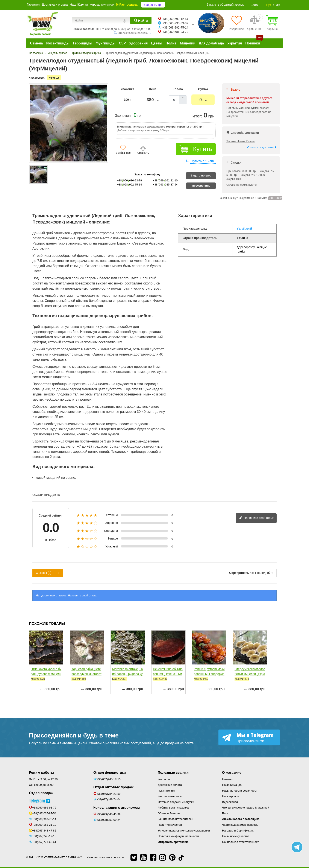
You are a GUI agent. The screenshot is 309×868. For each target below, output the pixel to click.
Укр (278, 5)
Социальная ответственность (241, 842)
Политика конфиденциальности (178, 836)
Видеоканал (230, 802)
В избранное (123, 153)
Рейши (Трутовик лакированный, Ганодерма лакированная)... (209, 674)
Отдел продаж (41, 793)
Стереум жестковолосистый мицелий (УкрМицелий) (250, 674)
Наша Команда (232, 785)
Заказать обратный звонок (225, 5)
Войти (254, 5)
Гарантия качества (170, 825)
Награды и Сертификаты (238, 831)
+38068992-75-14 (175, 27)
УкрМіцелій (244, 229)
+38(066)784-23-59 (109, 794)
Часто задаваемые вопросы (240, 825)
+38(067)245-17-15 (44, 836)
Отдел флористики (110, 773)
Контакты (164, 779)
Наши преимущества (236, 836)
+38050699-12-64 (175, 19)
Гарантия (33, 5)
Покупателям (166, 791)
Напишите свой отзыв (257, 518)
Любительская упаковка (173, 808)
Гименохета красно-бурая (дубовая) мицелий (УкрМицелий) (46, 674)
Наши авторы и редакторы (239, 791)
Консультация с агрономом (117, 808)
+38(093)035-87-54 (44, 813)
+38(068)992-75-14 (44, 819)
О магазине (232, 773)
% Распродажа (127, 5)
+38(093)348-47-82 (44, 831)
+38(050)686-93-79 (44, 808)
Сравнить (143, 153)
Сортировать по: (242, 573)
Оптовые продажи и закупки (176, 802)
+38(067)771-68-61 (44, 842)
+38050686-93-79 (175, 32)
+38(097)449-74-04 (109, 799)
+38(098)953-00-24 (109, 820)
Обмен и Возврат (169, 813)
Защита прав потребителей (175, 819)
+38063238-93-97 (175, 23)
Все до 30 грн (153, 5)
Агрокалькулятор (102, 5)
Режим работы (41, 773)
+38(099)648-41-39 (109, 814)
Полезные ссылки (173, 773)
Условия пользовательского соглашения (184, 831)
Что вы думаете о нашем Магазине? (246, 808)
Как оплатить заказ (170, 796)
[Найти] (141, 20)
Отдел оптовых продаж (113, 787)
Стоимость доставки (260, 147)
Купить (202, 149)
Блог (225, 813)
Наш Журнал (79, 5)
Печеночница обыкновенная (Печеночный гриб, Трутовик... (168, 674)
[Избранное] (237, 23)
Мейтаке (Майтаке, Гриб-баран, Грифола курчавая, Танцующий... (127, 674)
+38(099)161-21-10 (44, 825)
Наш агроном (231, 796)
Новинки (228, 779)
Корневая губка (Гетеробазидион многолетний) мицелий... (86, 674)
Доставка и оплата (55, 5)
